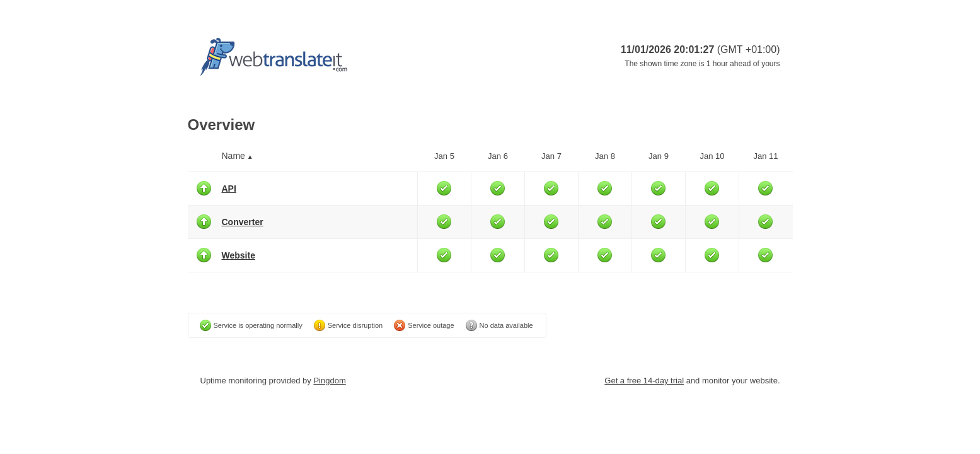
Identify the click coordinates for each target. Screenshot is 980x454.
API (229, 189)
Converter (243, 222)
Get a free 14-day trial (644, 381)
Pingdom (329, 381)
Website (239, 255)
